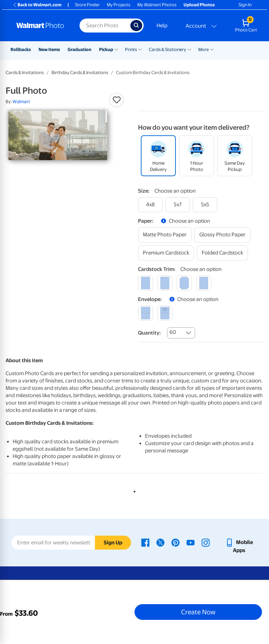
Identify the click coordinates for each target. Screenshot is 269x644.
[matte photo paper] (165, 235)
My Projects (119, 5)
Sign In (245, 5)
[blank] (146, 313)
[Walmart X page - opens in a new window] (160, 542)
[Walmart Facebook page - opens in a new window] (145, 542)
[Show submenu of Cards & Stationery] (189, 49)
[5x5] (205, 205)
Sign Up (113, 543)
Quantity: (149, 333)
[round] (165, 283)
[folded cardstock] (222, 253)
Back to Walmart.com (37, 5)
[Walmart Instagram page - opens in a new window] (206, 542)
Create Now (198, 612)
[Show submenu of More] (212, 49)
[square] (146, 283)
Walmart (21, 102)
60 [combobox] (173, 332)
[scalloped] (204, 283)
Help (162, 26)
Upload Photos (199, 5)
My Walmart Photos (157, 5)
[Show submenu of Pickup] (116, 49)
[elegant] (184, 283)
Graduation (80, 49)
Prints (131, 49)
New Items (49, 49)
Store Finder (87, 5)
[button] (117, 100)
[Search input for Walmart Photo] (105, 26)
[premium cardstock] (166, 253)
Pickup (106, 49)
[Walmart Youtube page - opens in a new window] (191, 542)
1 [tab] (133, 490)
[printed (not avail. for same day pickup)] (165, 313)
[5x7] (178, 205)
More (204, 49)
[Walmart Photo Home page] (40, 26)
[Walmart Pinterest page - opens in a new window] (175, 542)
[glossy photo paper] (222, 235)
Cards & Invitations (25, 73)
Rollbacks (21, 49)
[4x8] (150, 205)
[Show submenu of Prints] (140, 49)
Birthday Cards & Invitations (80, 73)
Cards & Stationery (168, 49)
